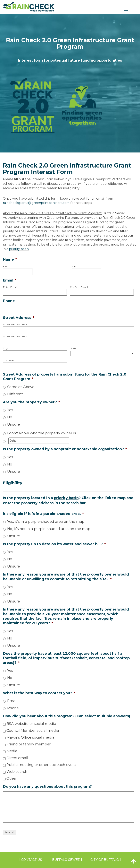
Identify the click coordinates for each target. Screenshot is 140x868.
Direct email (17, 758)
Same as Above (21, 387)
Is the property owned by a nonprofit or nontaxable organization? (65, 449)
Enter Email (10, 287)
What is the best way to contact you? (39, 693)
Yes (10, 410)
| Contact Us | (32, 860)
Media (12, 751)
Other (12, 778)
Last (74, 266)
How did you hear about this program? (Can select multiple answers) (66, 716)
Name (10, 259)
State (73, 348)
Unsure (14, 424)
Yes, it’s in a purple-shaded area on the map (46, 522)
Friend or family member (29, 744)
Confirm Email (79, 287)
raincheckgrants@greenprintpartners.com (36, 203)
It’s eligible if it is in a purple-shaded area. (43, 514)
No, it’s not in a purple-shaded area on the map (49, 529)
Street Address (19, 318)
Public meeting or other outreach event (41, 765)
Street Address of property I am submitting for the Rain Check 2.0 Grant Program (65, 377)
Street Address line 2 (15, 336)
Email (10, 280)
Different (15, 394)
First (6, 266)
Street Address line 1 (15, 325)
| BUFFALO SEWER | (66, 860)
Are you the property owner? (31, 402)
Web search (17, 772)
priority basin (19, 249)
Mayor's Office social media (30, 737)
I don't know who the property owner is (42, 433)
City (5, 348)
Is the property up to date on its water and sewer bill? (54, 544)
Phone (9, 301)
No (10, 417)
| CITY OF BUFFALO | (105, 860)
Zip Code (8, 360)
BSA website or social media (31, 724)
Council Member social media (33, 731)
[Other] (39, 441)
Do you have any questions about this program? (47, 786)
